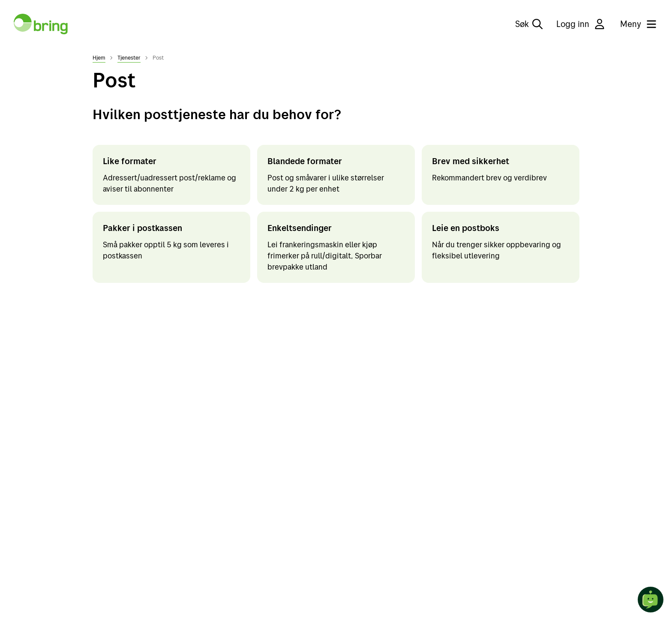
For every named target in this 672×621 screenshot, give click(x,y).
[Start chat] (651, 600)
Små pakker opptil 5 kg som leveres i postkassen (166, 250)
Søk (529, 24)
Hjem (99, 57)
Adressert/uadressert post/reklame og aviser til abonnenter (169, 183)
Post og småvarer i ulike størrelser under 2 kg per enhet (326, 183)
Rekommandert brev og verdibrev (489, 178)
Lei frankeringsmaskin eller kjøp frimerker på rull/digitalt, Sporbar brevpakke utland (325, 256)
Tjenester (129, 57)
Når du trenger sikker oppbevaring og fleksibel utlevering (496, 250)
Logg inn (581, 24)
